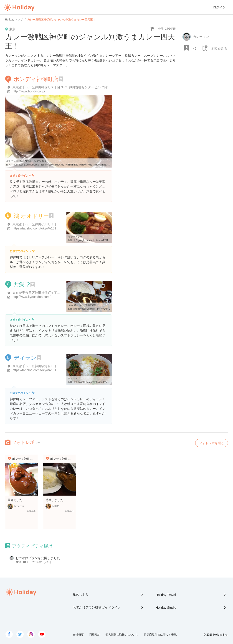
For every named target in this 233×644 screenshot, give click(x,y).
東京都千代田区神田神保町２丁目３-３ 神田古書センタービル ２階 (60, 87)
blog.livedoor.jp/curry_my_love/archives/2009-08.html (101, 309)
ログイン (219, 7)
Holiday (19, 7)
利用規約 (95, 635)
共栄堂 (22, 284)
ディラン (25, 358)
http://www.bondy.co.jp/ (29, 91)
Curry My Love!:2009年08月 (82, 305)
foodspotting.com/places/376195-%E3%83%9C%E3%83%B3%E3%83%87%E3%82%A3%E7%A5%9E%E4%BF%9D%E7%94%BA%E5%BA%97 (87, 165)
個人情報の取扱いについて (122, 635)
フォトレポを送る (212, 443)
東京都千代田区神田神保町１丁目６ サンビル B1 (47, 293)
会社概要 (78, 635)
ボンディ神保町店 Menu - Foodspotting (26, 161)
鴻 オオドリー (31, 216)
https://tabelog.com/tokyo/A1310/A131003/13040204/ (50, 228)
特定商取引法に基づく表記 (160, 635)
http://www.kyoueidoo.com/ (32, 297)
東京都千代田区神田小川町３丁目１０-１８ (43, 224)
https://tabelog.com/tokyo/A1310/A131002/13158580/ (50, 370)
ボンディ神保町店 (36, 79)
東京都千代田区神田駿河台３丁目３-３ (40, 366)
